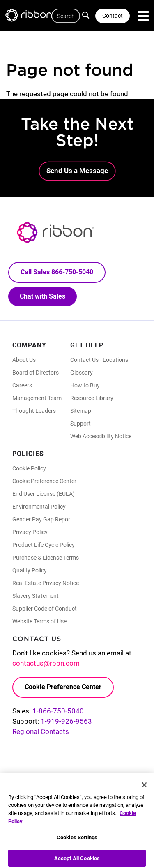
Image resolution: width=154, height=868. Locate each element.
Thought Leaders (34, 411)
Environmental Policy (39, 507)
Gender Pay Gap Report (42, 519)
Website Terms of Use (39, 621)
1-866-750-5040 (58, 711)
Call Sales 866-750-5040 (57, 272)
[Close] (144, 788)
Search (87, 15)
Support (80, 424)
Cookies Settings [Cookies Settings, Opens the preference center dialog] (77, 841)
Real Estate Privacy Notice (46, 583)
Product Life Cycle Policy (44, 545)
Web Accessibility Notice (101, 436)
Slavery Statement (36, 596)
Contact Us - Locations (99, 360)
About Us (24, 360)
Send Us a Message (77, 171)
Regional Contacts (41, 731)
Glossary (82, 373)
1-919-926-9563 (66, 721)
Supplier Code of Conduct (45, 609)
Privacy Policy (30, 532)
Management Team (37, 398)
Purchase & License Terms (46, 558)
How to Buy (85, 385)
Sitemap (81, 411)
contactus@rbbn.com (46, 663)
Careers (22, 385)
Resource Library (92, 398)
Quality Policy (30, 570)
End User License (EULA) (44, 494)
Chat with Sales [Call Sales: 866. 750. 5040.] (43, 296)
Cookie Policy (29, 468)
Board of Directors (36, 373)
